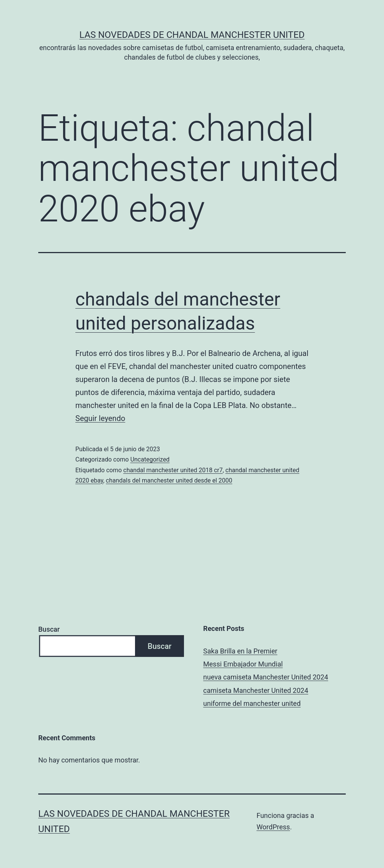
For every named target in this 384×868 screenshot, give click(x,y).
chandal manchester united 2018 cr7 (173, 470)
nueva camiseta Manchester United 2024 (266, 677)
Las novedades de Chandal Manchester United (192, 35)
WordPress (273, 827)
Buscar (49, 629)
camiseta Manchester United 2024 (255, 690)
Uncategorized (150, 459)
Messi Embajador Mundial (243, 664)
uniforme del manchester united (252, 703)
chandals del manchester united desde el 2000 (169, 480)
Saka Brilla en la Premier (240, 651)
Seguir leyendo (100, 418)
